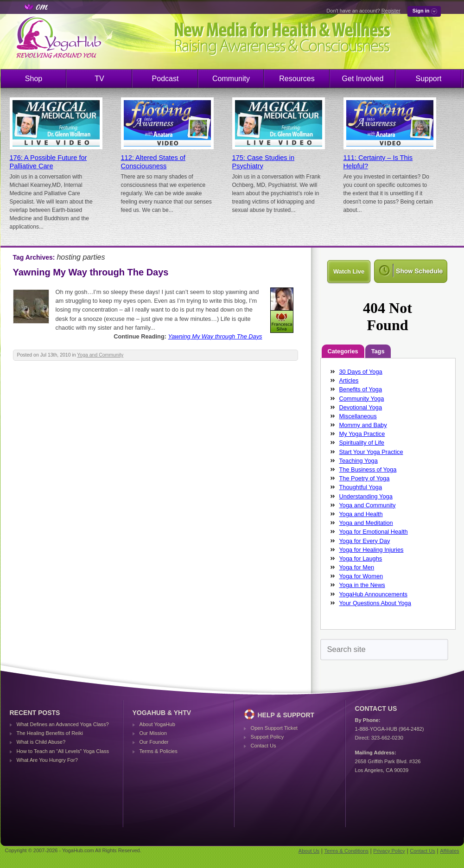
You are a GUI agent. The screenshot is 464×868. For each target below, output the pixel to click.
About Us (309, 851)
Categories (343, 351)
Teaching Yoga (359, 461)
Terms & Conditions (346, 851)
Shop (34, 79)
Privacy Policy (389, 851)
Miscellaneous (358, 416)
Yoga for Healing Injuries (372, 550)
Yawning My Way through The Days (91, 272)
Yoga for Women (361, 576)
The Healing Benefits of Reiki (50, 733)
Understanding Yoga (366, 496)
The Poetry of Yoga (365, 478)
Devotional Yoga (361, 407)
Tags (378, 351)
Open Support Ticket (274, 728)
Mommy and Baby (363, 425)
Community (231, 79)
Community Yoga (362, 399)
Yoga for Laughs (361, 558)
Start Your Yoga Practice (371, 452)
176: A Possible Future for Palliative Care (48, 162)
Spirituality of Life (362, 443)
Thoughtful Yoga (361, 487)
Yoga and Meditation (366, 523)
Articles (349, 380)
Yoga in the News (362, 585)
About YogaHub (157, 724)
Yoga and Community (100, 355)
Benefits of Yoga (361, 389)
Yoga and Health (361, 514)
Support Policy (267, 737)
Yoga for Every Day (365, 541)
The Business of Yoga (368, 469)
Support (428, 79)
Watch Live (349, 271)
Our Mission (153, 733)
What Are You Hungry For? (47, 760)
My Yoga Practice (362, 434)
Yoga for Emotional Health (374, 532)
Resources (297, 79)
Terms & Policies (159, 751)
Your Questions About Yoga (375, 603)
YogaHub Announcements (374, 594)
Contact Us (264, 746)
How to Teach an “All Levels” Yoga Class (63, 751)
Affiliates (449, 851)
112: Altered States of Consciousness (153, 162)
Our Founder (154, 742)
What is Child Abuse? (41, 742)
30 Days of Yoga (361, 372)
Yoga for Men (357, 567)
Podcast (165, 79)
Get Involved (363, 79)
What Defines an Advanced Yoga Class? (63, 724)
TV (99, 79)
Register (391, 11)
